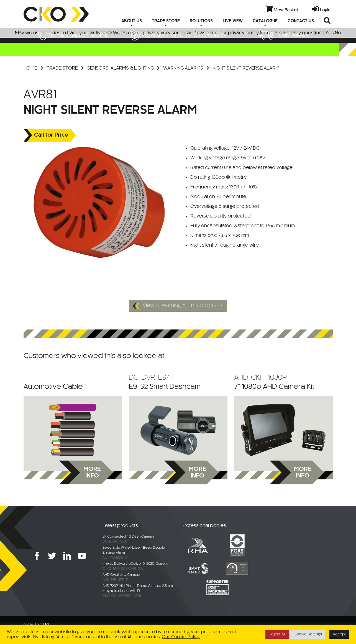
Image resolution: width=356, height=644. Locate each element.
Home (30, 68)
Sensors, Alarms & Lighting (121, 68)
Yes (330, 33)
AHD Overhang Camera (121, 575)
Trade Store (62, 68)
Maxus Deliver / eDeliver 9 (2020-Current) (135, 564)
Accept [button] (339, 634)
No (338, 33)
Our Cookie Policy (181, 637)
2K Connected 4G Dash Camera (129, 537)
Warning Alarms (183, 68)
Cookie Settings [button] (308, 634)
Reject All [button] (277, 634)
